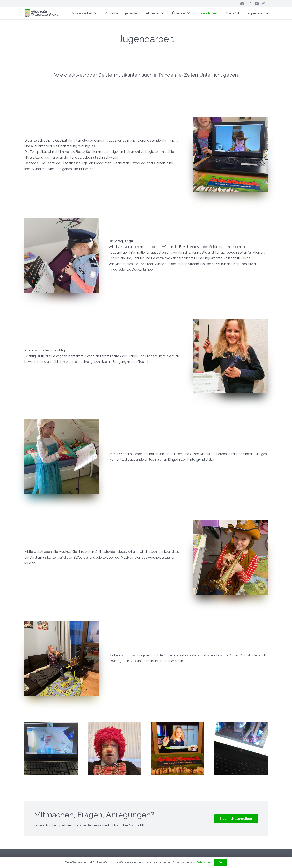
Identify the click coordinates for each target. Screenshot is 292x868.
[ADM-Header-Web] (42, 13)
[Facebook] (242, 4)
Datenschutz (204, 862)
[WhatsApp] (264, 4)
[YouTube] (257, 4)
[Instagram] (249, 4)
